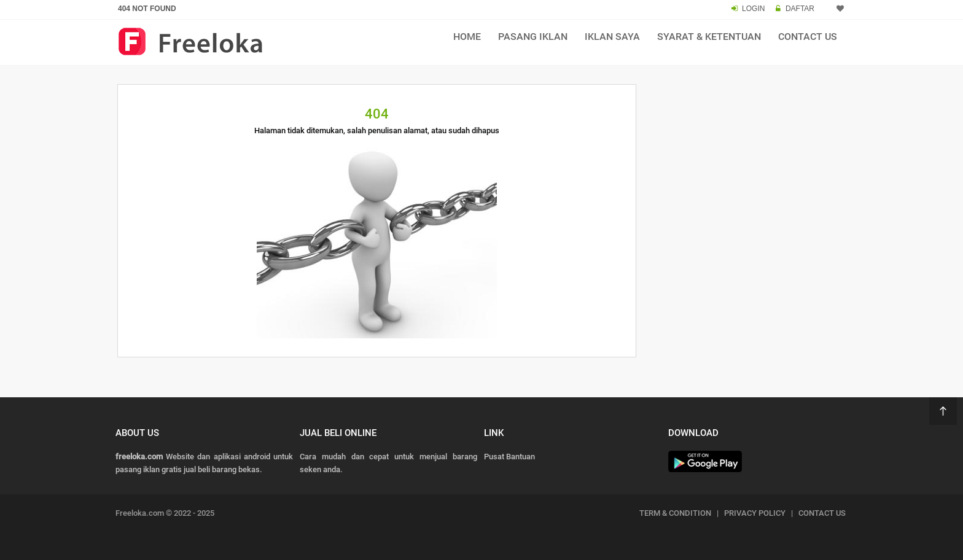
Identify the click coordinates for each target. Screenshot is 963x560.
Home (467, 37)
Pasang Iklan (533, 37)
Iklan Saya (612, 37)
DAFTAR (800, 9)
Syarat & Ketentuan (709, 37)
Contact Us (808, 37)
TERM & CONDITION (675, 513)
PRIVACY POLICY (755, 513)
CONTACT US (822, 513)
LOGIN (753, 9)
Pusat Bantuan (509, 457)
